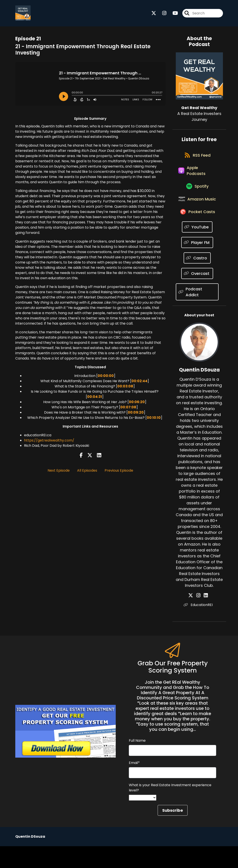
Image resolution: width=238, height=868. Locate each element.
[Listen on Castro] (197, 280)
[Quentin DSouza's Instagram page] (200, 617)
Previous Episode (119, 472)
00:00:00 (106, 378)
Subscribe (173, 832)
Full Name (137, 762)
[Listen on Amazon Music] (197, 215)
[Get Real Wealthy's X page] (154, 14)
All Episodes (87, 472)
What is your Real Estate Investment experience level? (170, 809)
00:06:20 (137, 404)
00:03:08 (125, 388)
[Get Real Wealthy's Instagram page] (162, 14)
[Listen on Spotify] (197, 196)
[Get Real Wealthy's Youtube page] (173, 14)
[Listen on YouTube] (197, 249)
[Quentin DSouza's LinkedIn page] (205, 617)
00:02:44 (139, 383)
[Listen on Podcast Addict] (197, 314)
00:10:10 (154, 420)
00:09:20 (136, 415)
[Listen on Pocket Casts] (197, 233)
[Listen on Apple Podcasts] (197, 178)
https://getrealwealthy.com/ (49, 443)
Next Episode (59, 472)
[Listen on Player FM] (197, 264)
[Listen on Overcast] (197, 295)
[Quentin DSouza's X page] (194, 617)
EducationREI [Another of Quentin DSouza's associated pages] (199, 627)
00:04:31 (95, 399)
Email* (134, 785)
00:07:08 (128, 409)
